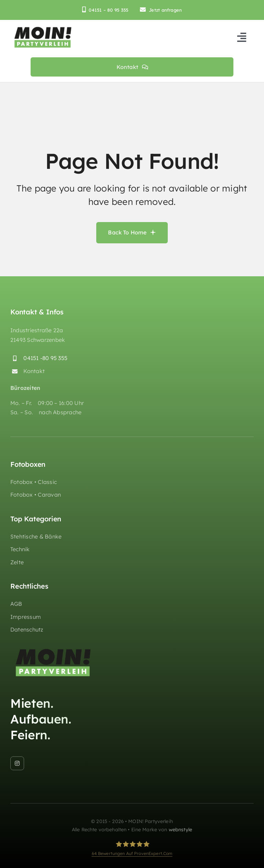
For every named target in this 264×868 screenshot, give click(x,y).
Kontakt (34, 371)
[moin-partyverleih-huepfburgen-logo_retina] (43, 28)
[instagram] (17, 764)
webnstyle (180, 830)
